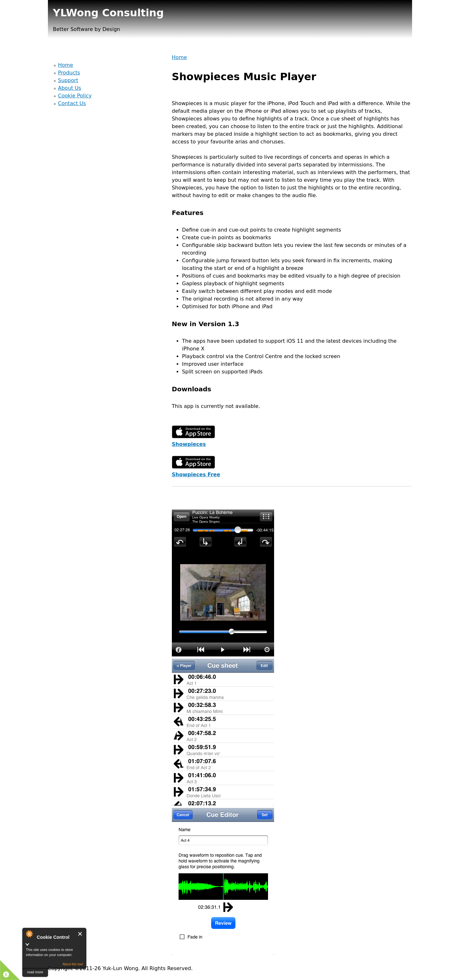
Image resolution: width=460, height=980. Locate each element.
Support (68, 80)
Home (179, 57)
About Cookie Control (29, 934)
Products (69, 73)
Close (80, 934)
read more (35, 972)
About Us (70, 88)
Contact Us (72, 103)
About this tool (73, 964)
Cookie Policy (75, 96)
